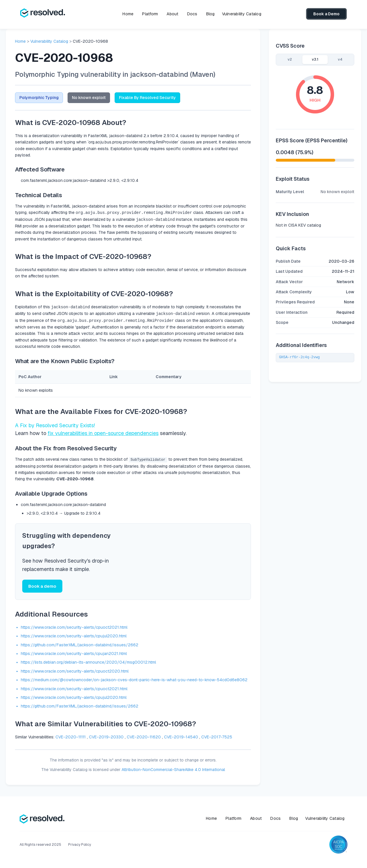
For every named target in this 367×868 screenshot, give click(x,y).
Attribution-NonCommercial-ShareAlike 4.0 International (173, 768)
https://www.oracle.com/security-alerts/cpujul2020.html (74, 635)
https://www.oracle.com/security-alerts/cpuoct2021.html (74, 626)
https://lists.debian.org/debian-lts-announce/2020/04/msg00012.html (88, 661)
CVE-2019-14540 (181, 736)
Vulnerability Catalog (242, 14)
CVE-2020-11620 (144, 736)
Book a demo (42, 585)
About (172, 14)
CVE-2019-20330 (106, 736)
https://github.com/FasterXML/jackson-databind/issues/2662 (80, 644)
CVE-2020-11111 (71, 736)
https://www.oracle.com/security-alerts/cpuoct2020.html (75, 670)
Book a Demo (326, 14)
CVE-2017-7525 (217, 736)
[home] (43, 14)
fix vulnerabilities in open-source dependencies (103, 432)
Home (128, 14)
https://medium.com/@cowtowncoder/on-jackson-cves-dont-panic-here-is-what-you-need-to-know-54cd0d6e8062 (134, 679)
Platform (150, 14)
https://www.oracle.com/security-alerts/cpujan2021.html (74, 652)
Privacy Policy (80, 844)
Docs (192, 14)
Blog (210, 14)
